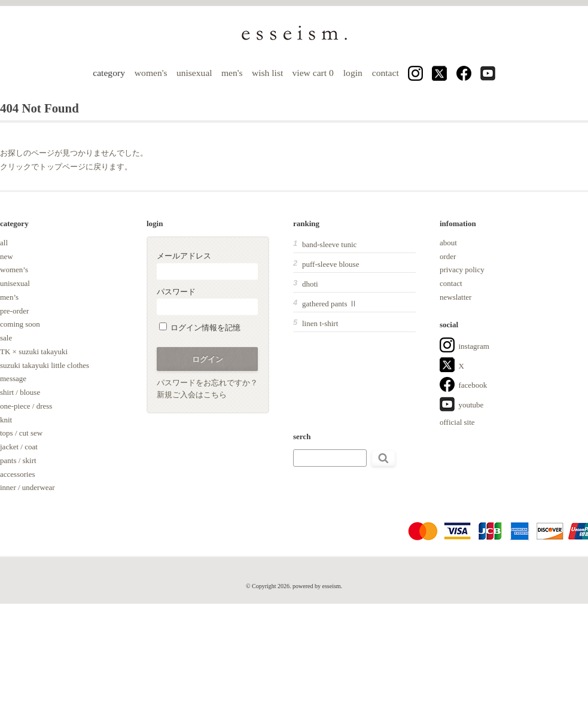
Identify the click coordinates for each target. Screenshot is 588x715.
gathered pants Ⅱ (330, 304)
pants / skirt (18, 460)
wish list (267, 73)
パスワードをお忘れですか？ (207, 383)
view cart (314, 73)
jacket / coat (19, 447)
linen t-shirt (320, 323)
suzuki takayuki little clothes (45, 365)
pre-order (14, 311)
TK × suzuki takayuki (34, 352)
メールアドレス (207, 265)
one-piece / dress (26, 406)
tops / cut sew (21, 433)
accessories (17, 474)
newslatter (456, 297)
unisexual (194, 73)
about (448, 243)
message (13, 378)
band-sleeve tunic (329, 244)
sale (6, 338)
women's (151, 73)
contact (386, 73)
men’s (9, 297)
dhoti (310, 284)
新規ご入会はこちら (192, 395)
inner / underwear (28, 487)
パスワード (207, 301)
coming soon (20, 324)
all (4, 243)
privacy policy (462, 270)
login (353, 73)
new (7, 256)
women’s (14, 270)
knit (6, 420)
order (448, 256)
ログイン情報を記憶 (200, 328)
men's (232, 73)
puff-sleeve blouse (330, 264)
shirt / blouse (20, 392)
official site (457, 422)
